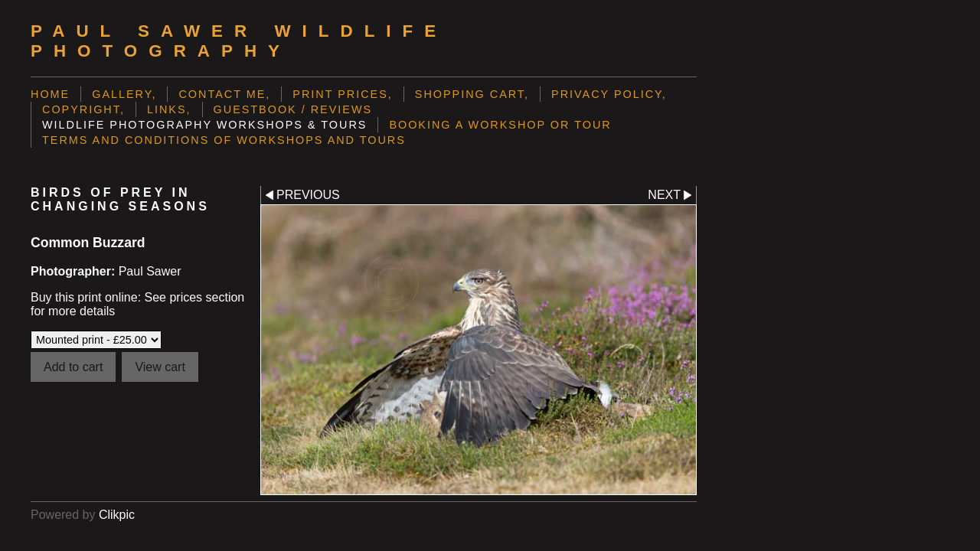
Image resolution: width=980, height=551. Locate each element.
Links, (169, 109)
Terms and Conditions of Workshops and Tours (224, 140)
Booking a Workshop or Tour (500, 125)
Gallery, (124, 94)
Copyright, (83, 109)
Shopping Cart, (472, 94)
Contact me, (224, 94)
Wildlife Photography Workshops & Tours (204, 125)
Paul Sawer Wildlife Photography (239, 41)
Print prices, (343, 94)
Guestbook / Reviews (293, 109)
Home (50, 94)
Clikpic (117, 515)
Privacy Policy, (609, 94)
